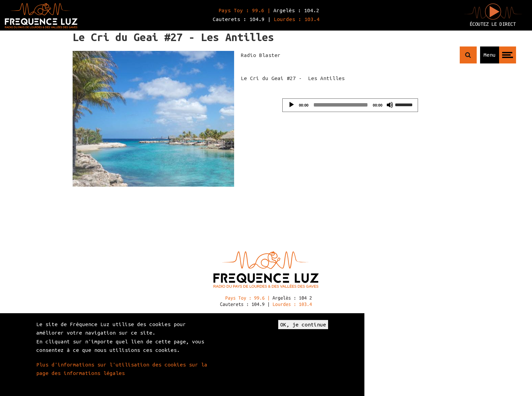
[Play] (291, 105)
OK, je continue (303, 325)
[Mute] (390, 105)
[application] (350, 105)
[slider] (341, 105)
